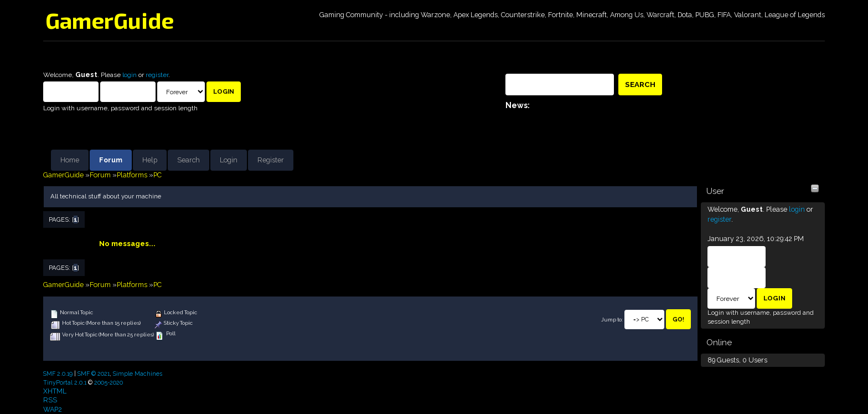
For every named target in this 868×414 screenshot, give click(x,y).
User (715, 191)
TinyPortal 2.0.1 (65, 382)
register (157, 75)
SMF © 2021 (94, 374)
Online (719, 343)
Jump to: (612, 320)
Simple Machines (138, 374)
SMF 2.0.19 (58, 374)
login (130, 75)
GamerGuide (110, 20)
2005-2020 (108, 382)
